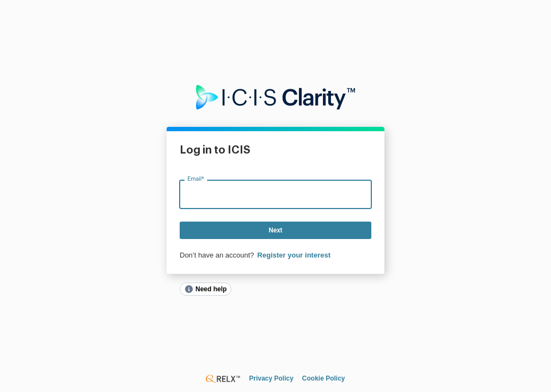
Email (196, 179)
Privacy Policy (271, 378)
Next (275, 230)
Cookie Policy (324, 378)
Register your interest (294, 255)
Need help (211, 289)
